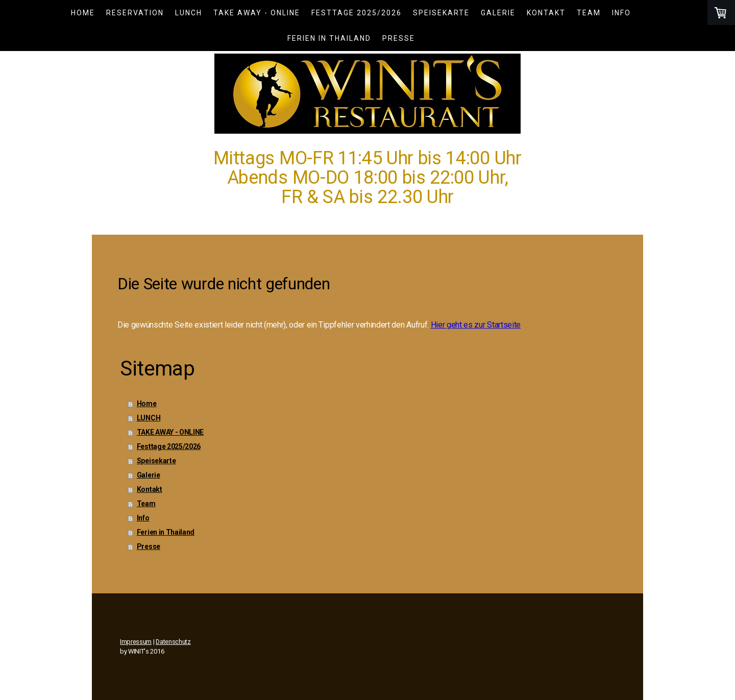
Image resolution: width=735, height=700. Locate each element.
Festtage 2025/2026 (357, 13)
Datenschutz (173, 642)
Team (589, 13)
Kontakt (546, 13)
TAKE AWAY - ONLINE (257, 13)
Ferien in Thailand (329, 38)
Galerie (498, 13)
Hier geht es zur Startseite (476, 325)
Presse (399, 38)
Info (621, 13)
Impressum (136, 642)
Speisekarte (441, 13)
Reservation (135, 13)
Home (83, 13)
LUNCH (189, 13)
